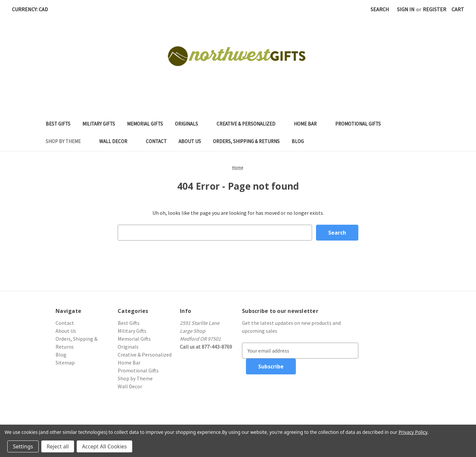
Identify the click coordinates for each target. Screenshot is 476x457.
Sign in (406, 9)
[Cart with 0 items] (458, 9)
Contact (156, 141)
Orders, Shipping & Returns (246, 141)
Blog (298, 141)
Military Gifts (99, 124)
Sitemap (65, 362)
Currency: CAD (32, 9)
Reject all (58, 446)
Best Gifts (58, 124)
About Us (190, 141)
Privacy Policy (413, 432)
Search (380, 9)
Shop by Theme (66, 141)
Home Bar (309, 124)
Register (435, 9)
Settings (23, 446)
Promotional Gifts (361, 124)
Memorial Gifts (145, 124)
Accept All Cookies (104, 446)
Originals (190, 124)
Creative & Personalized (249, 124)
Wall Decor (117, 141)
